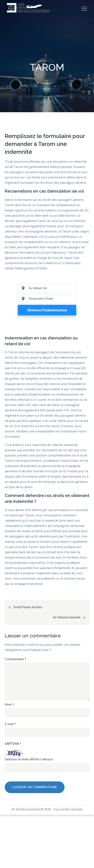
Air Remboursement (26, 809)
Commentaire (16, 659)
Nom (9, 704)
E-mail (10, 724)
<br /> (47, 307)
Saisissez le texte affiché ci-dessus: (29, 759)
